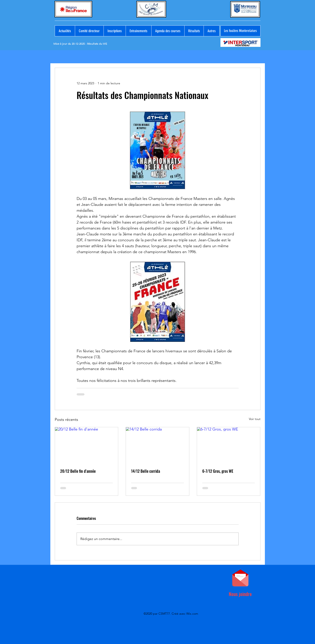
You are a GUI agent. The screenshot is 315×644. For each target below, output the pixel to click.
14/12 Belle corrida (146, 471)
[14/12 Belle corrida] (157, 445)
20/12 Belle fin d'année (78, 471)
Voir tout (255, 419)
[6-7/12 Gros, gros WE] (229, 445)
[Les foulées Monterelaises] (240, 31)
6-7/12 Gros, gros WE (218, 471)
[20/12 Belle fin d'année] (87, 445)
